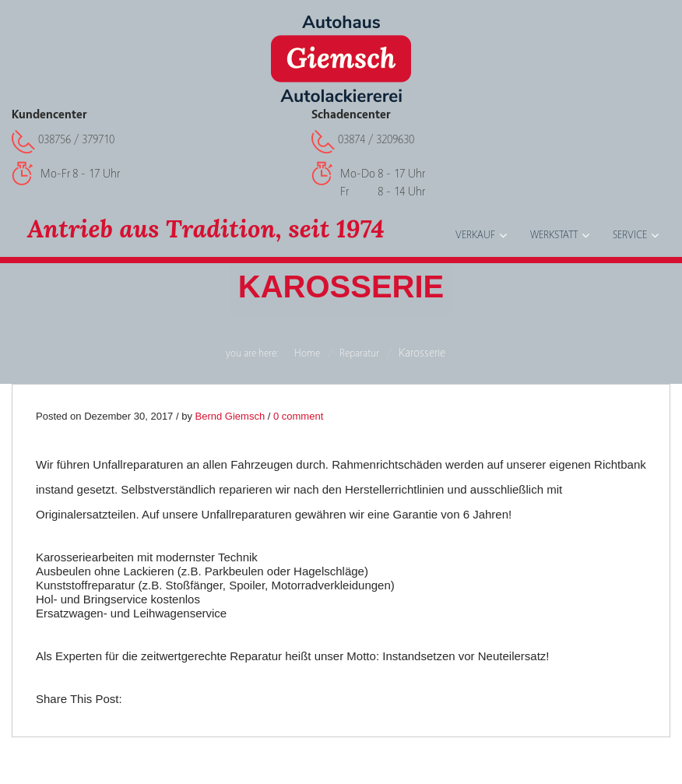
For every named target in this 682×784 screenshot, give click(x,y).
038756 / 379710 (76, 139)
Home (307, 353)
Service (630, 235)
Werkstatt (554, 235)
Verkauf (475, 235)
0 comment (298, 416)
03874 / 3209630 (376, 139)
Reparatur (359, 353)
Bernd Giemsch (230, 416)
